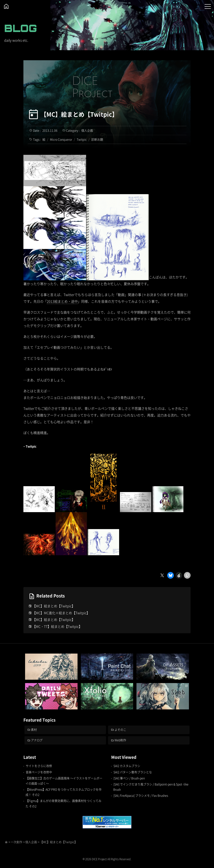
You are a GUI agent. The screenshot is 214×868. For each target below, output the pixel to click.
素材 (34, 730)
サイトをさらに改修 (39, 766)
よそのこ (121, 730)
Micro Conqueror (61, 139)
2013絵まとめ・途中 (62, 301)
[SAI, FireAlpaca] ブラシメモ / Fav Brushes (141, 795)
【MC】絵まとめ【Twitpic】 (79, 114)
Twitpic (82, 139)
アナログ (37, 740)
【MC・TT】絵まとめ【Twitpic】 (57, 626)
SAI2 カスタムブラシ (127, 766)
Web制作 (121, 740)
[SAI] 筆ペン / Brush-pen (129, 778)
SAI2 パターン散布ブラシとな (133, 772)
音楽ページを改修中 (39, 772)
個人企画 (87, 130)
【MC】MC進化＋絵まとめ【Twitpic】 (61, 613)
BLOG (21, 28)
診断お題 (97, 139)
